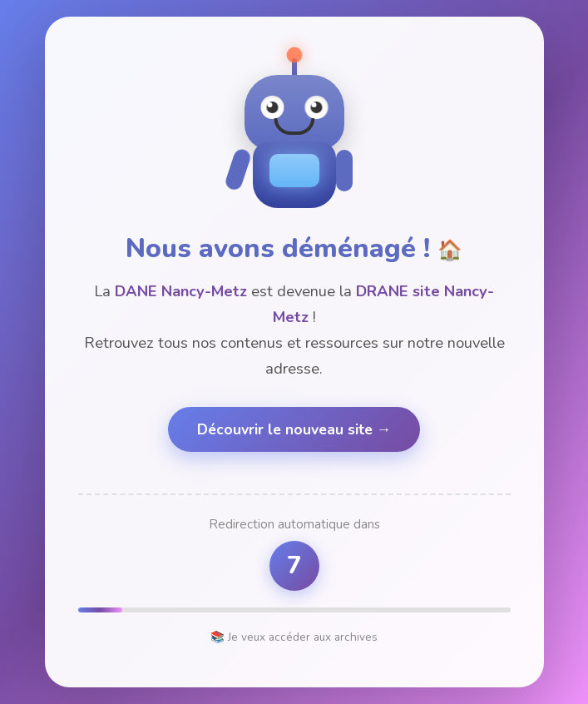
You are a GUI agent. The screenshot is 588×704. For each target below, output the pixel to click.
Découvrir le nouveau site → (294, 429)
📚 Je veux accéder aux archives (294, 637)
